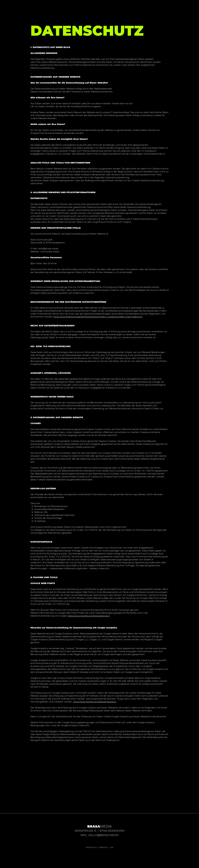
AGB (112, 847)
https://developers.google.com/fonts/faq (116, 613)
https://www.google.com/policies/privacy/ (89, 616)
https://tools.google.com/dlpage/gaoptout (95, 702)
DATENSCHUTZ (91, 847)
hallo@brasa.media (48, 249)
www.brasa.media (50, 252)
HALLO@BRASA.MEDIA (103, 835)
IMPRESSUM (103, 847)
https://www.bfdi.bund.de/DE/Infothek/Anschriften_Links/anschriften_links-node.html (98, 317)
